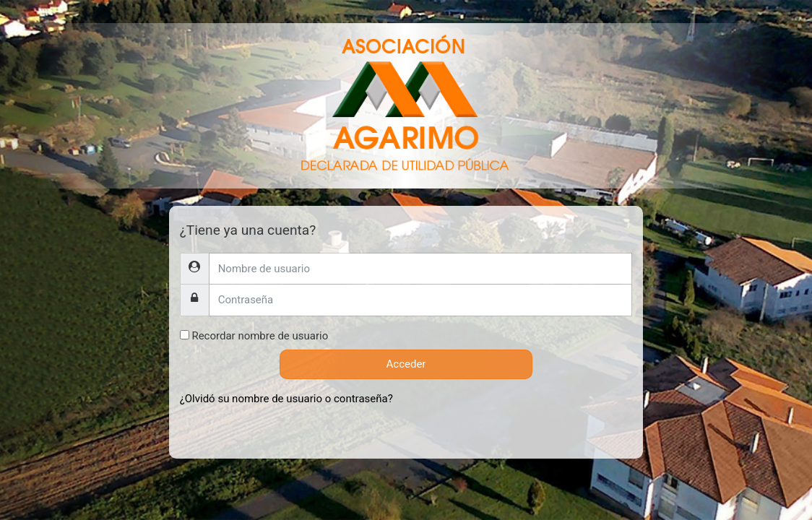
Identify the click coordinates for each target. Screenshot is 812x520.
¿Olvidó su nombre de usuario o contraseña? (286, 399)
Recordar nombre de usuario (260, 336)
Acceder (406, 364)
